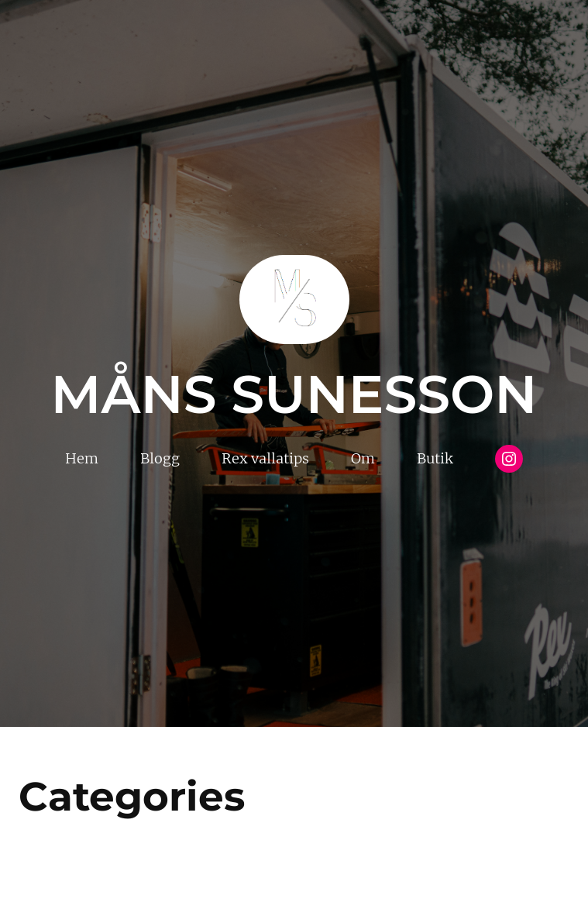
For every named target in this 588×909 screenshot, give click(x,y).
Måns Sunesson (294, 394)
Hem (82, 458)
